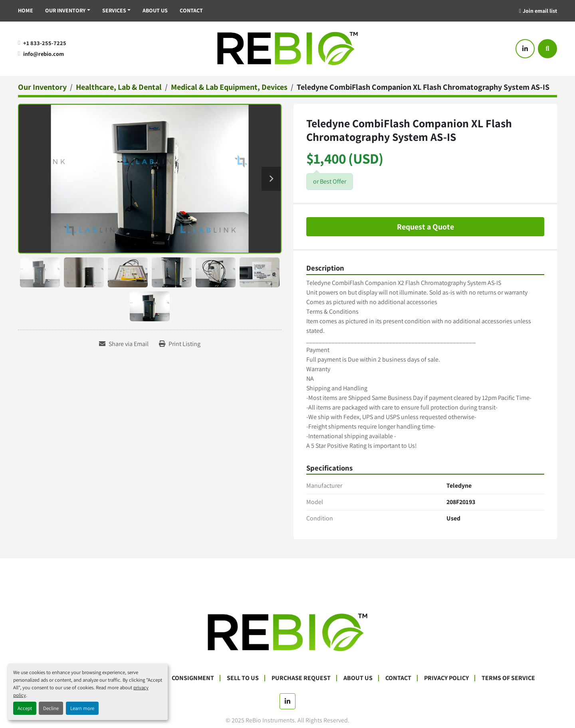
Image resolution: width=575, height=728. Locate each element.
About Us (155, 10)
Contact (191, 10)
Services (114, 10)
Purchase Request (301, 678)
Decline (51, 708)
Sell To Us (243, 678)
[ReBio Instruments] (287, 632)
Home (26, 10)
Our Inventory (65, 10)
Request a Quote (425, 227)
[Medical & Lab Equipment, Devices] (229, 87)
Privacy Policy (446, 678)
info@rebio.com (44, 54)
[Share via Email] (124, 344)
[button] (68, 11)
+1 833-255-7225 (45, 43)
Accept (25, 708)
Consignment (193, 678)
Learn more (82, 708)
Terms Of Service (508, 678)
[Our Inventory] (42, 87)
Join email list (540, 11)
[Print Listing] (180, 344)
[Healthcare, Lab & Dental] (119, 87)
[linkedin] (525, 49)
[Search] (547, 49)
